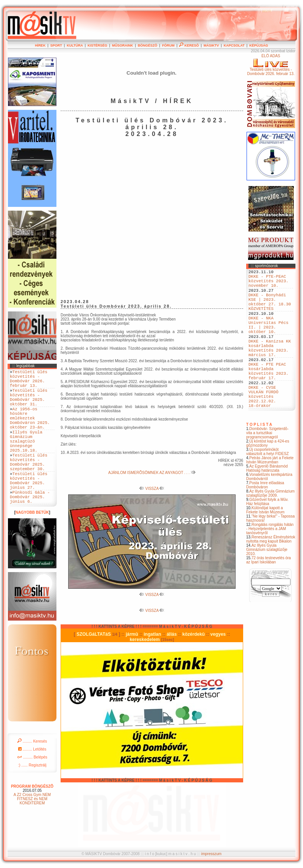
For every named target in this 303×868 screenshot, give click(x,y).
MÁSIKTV (211, 45)
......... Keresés (32, 774)
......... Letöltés (32, 782)
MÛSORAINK (123, 45)
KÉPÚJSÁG (259, 45)
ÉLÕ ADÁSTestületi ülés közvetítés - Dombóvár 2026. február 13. (271, 65)
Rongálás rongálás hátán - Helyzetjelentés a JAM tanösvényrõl (270, 563)
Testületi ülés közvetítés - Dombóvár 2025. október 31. (29, 404)
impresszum (211, 854)
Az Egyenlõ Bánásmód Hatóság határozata (267, 502)
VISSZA (152, 489)
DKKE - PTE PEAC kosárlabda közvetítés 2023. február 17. (269, 396)
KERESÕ (189, 45)
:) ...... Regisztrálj (32, 798)
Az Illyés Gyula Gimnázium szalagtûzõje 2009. (270, 527)
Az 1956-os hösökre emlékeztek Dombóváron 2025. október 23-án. (30, 430)
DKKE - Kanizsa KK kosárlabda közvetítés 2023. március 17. (270, 368)
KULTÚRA (75, 45)
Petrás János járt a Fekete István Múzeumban (270, 494)
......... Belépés (32, 790)
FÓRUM (168, 45)
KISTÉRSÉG (97, 45)
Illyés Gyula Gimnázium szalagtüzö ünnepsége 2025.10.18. (26, 459)
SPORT (56, 45)
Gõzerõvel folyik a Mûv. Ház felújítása (267, 536)
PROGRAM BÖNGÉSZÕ (32, 819)
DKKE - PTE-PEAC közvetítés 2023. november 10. (269, 284)
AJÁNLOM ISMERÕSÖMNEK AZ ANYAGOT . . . (152, 473)
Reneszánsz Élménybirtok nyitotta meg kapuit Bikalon (271, 573)
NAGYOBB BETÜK (32, 545)
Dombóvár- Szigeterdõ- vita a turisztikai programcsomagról (267, 467)
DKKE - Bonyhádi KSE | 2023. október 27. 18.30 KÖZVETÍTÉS (270, 310)
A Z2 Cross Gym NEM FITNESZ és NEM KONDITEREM (32, 832)
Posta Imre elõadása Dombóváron (265, 519)
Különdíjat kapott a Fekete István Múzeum (265, 544)
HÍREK (40, 45)
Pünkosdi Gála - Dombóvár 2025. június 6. (30, 528)
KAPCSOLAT (234, 45)
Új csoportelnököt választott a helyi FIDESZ (267, 486)
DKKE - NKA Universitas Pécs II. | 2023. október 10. (269, 339)
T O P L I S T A (259, 459)
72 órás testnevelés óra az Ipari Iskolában (269, 594)
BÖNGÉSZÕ (148, 45)
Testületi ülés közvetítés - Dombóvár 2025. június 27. (29, 508)
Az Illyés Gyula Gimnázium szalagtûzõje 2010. (267, 584)
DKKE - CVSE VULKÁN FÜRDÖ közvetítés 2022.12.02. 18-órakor (263, 428)
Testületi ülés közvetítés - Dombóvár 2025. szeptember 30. (29, 485)
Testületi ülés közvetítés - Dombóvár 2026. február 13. (29, 381)
